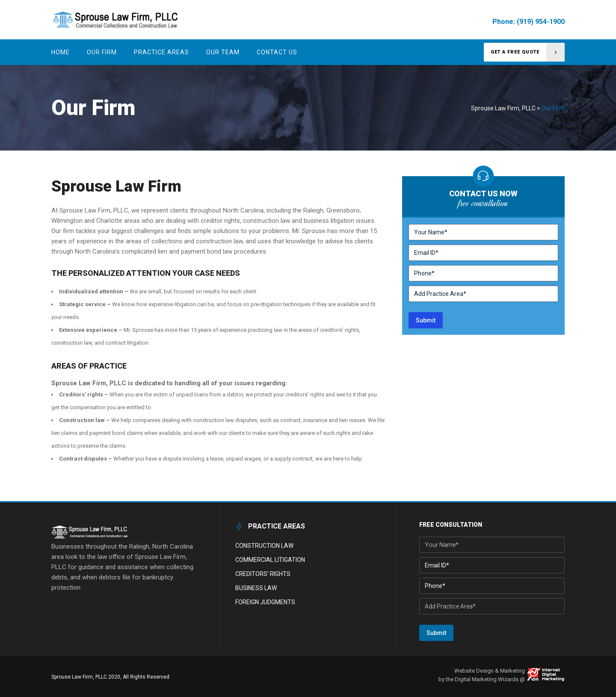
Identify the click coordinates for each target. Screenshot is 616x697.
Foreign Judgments (265, 602)
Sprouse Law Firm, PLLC (503, 108)
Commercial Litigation (270, 560)
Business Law (256, 588)
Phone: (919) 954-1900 (529, 22)
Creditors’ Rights (263, 574)
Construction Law (264, 546)
